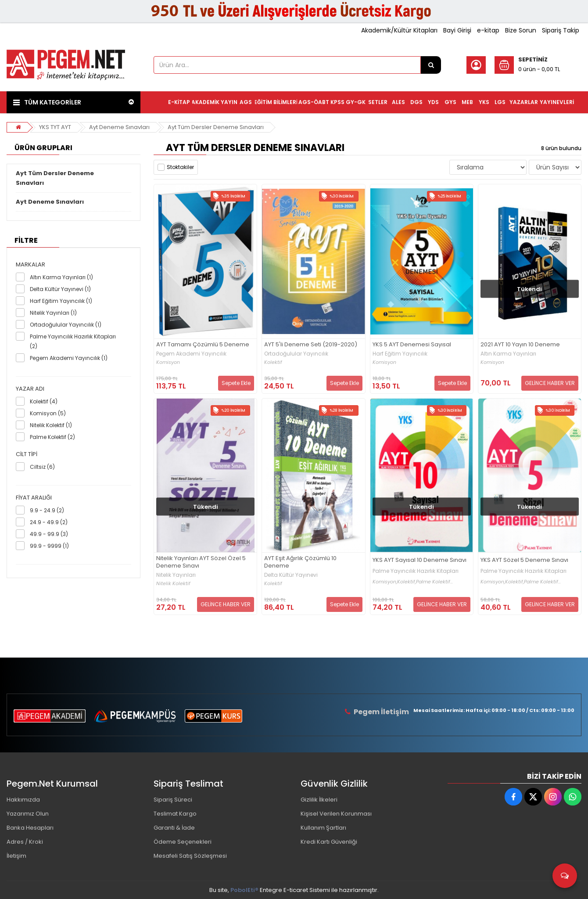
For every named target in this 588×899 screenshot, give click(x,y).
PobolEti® (244, 890)
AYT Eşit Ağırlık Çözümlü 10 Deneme (300, 562)
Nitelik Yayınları (176, 575)
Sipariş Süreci (173, 800)
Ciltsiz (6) (42, 467)
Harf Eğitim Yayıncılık (400, 354)
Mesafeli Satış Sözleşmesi (190, 856)
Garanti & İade (174, 828)
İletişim (16, 856)
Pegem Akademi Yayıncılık (191, 354)
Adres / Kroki (25, 842)
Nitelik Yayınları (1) (53, 313)
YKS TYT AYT (55, 127)
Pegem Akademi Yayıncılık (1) (69, 358)
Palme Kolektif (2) (52, 437)
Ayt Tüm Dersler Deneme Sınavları (216, 127)
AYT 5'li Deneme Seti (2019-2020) (311, 345)
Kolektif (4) (44, 401)
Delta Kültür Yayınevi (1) (60, 289)
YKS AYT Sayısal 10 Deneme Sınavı (419, 560)
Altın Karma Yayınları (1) (61, 277)
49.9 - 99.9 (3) (49, 534)
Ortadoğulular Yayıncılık (296, 354)
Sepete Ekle (236, 383)
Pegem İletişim (381, 712)
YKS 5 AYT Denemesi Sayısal (412, 345)
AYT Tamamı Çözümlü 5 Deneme (203, 345)
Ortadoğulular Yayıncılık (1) (66, 325)
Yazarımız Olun (28, 814)
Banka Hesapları (30, 828)
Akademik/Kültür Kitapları (399, 30)
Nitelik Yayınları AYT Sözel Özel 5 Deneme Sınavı (201, 562)
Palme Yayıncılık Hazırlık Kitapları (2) (73, 341)
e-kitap (488, 30)
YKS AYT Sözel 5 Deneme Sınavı (524, 560)
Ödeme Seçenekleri (183, 842)
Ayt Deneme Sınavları (119, 127)
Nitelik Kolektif (173, 584)
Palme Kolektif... (434, 582)
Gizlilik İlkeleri (319, 800)
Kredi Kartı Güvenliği (329, 842)
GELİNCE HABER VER (550, 383)
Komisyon (168, 362)
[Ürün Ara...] (431, 65)
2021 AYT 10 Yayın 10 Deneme (520, 345)
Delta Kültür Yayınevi (291, 575)
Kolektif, (407, 582)
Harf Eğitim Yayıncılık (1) (61, 301)
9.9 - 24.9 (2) (47, 510)
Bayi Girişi (457, 30)
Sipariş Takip (561, 30)
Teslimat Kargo (175, 814)
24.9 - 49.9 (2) (49, 522)
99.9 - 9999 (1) (49, 546)
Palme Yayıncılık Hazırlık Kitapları (416, 571)
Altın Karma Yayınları (508, 354)
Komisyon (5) (48, 413)
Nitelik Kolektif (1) (51, 425)
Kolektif (273, 362)
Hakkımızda (23, 800)
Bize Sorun (521, 30)
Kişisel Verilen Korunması (336, 814)
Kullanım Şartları (323, 828)
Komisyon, (385, 582)
